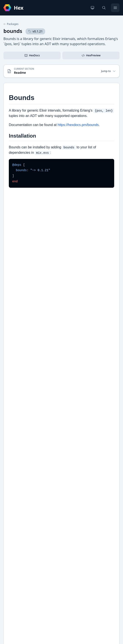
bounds (13, 31)
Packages (11, 24)
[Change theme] (92, 8)
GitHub (13, 441)
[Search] (104, 8)
